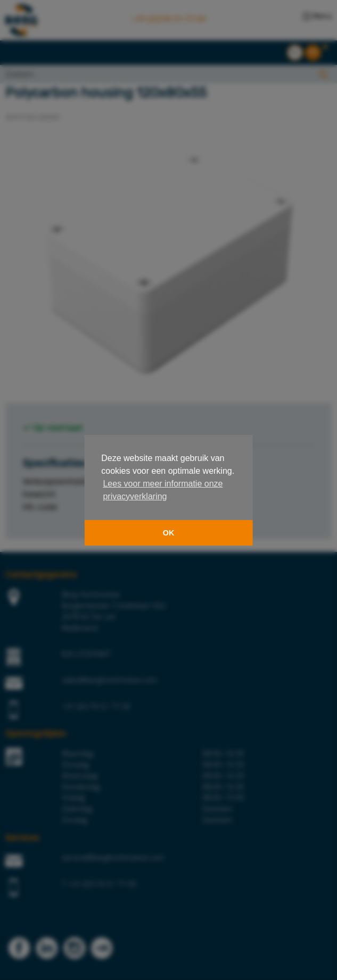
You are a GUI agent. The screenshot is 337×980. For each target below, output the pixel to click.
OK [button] (169, 533)
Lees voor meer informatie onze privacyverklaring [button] (163, 490)
